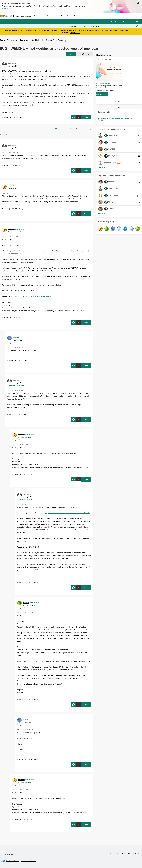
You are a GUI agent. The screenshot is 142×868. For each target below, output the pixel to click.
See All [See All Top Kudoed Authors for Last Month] (102, 167)
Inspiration (46, 16)
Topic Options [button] (84, 54)
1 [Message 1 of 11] (9, 117)
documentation (19, 245)
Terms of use (126, 853)
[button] (71, 54)
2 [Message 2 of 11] (9, 317)
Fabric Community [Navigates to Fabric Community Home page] (23, 16)
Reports (11, 112)
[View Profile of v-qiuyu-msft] (19, 229)
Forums (37, 16)
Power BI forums (8, 40)
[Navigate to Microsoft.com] (6, 16)
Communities (65, 16)
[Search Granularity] (77, 26)
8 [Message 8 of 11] (24, 700)
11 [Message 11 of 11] (9, 165)
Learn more (6, 8)
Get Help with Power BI (43, 40)
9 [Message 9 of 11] (14, 360)
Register (114, 21)
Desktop (62, 40)
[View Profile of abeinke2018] (17, 337)
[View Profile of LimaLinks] (11, 186)
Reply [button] (86, 117)
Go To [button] (137, 21)
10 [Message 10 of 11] (9, 209)
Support (93, 16)
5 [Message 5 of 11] (19, 474)
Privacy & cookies (114, 853)
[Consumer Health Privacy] (29, 861)
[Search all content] (113, 26)
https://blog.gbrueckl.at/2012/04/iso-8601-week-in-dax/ (31, 296)
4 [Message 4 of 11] (19, 819)
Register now (75, 33)
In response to (15, 343)
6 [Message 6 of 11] (24, 760)
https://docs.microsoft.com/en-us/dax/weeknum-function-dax (68, 513)
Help (129, 21)
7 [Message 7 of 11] (24, 583)
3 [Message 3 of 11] (14, 415)
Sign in (122, 21)
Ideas (56, 16)
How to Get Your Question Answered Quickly (115, 118)
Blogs (75, 16)
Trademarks (137, 853)
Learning (84, 16)
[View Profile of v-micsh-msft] (34, 602)
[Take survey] (106, 101)
